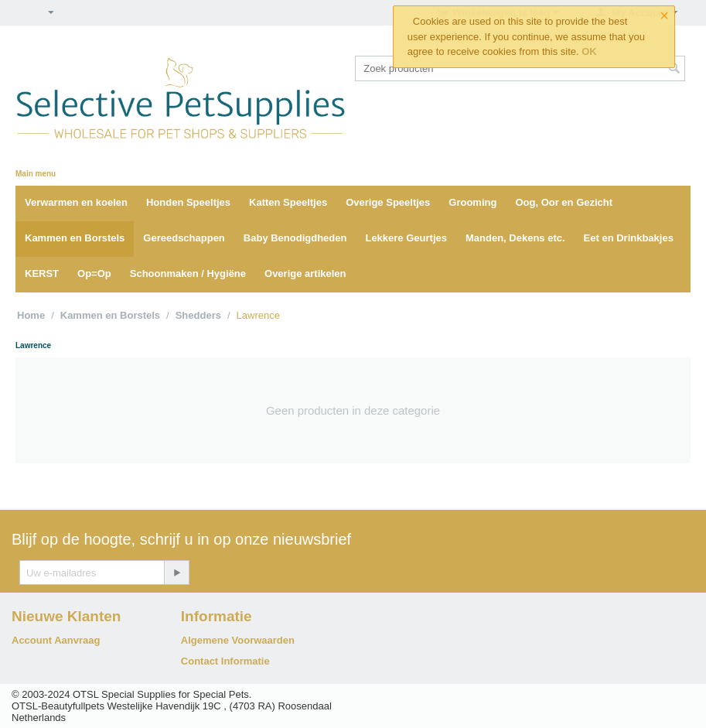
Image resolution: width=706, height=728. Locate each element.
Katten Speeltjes (288, 202)
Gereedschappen (184, 238)
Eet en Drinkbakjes (629, 238)
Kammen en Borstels (75, 238)
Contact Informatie (225, 661)
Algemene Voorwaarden (238, 640)
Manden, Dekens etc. (515, 238)
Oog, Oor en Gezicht (564, 202)
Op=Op (94, 273)
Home (31, 315)
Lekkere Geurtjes (406, 238)
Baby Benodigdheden (295, 238)
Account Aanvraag (56, 640)
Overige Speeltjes (388, 202)
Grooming (472, 202)
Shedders (198, 315)
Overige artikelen (305, 273)
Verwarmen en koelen (76, 202)
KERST (42, 273)
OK (589, 51)
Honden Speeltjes (188, 202)
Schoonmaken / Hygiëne (188, 273)
